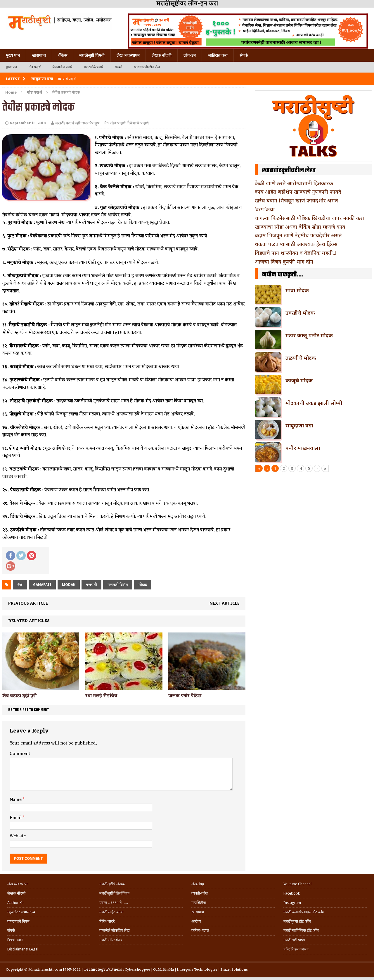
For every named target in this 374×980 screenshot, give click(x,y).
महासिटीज (199, 903)
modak (69, 585)
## (20, 585)
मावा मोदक (297, 290)
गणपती (91, 585)
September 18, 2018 (28, 123)
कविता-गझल (200, 930)
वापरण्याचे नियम (18, 921)
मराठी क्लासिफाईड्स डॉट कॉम (304, 912)
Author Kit (15, 903)
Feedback (15, 940)
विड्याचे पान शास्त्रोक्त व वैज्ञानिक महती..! (296, 253)
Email (16, 818)
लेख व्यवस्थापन (128, 55)
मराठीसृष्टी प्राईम (294, 940)
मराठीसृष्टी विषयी (92, 55)
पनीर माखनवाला (303, 448)
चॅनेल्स (63, 55)
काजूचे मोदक (299, 380)
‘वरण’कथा (265, 209)
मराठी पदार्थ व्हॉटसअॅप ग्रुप (77, 123)
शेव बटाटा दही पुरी (19, 696)
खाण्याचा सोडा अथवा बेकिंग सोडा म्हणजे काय (300, 227)
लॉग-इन (190, 55)
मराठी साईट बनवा (111, 912)
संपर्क (244, 55)
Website (18, 836)
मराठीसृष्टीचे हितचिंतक (114, 893)
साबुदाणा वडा (299, 425)
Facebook (292, 893)
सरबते (118, 67)
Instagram (292, 903)
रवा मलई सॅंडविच (101, 696)
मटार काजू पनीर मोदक (309, 335)
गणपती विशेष (118, 585)
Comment (20, 754)
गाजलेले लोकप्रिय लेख (115, 930)
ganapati (42, 585)
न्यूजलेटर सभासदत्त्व (21, 912)
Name (16, 800)
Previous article (28, 603)
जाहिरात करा (218, 55)
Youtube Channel (297, 884)
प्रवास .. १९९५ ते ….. (114, 903)
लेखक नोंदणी (162, 55)
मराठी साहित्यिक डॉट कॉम (301, 930)
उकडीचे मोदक (300, 313)
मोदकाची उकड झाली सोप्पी (314, 403)
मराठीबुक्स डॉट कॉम (297, 921)
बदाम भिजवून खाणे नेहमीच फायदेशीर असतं (298, 235)
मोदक (143, 585)
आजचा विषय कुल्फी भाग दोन (284, 262)
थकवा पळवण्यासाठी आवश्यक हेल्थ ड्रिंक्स (296, 244)
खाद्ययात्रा (39, 55)
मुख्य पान (13, 55)
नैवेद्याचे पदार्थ (138, 123)
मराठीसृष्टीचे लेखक (112, 884)
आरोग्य (196, 921)
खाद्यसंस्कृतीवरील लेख (147, 67)
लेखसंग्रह (198, 884)
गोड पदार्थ (35, 67)
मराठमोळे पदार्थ (93, 67)
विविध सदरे (107, 921)
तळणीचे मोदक (301, 358)
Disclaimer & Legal (23, 949)
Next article (225, 603)
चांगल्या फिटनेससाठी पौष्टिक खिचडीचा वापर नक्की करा (309, 218)
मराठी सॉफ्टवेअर (111, 940)
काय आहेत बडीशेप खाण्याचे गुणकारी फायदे (298, 192)
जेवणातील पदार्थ (62, 67)
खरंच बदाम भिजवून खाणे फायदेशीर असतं (296, 200)
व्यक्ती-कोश (200, 893)
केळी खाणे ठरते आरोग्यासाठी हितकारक (294, 183)
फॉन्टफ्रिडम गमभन (296, 949)
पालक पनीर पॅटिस (185, 696)
